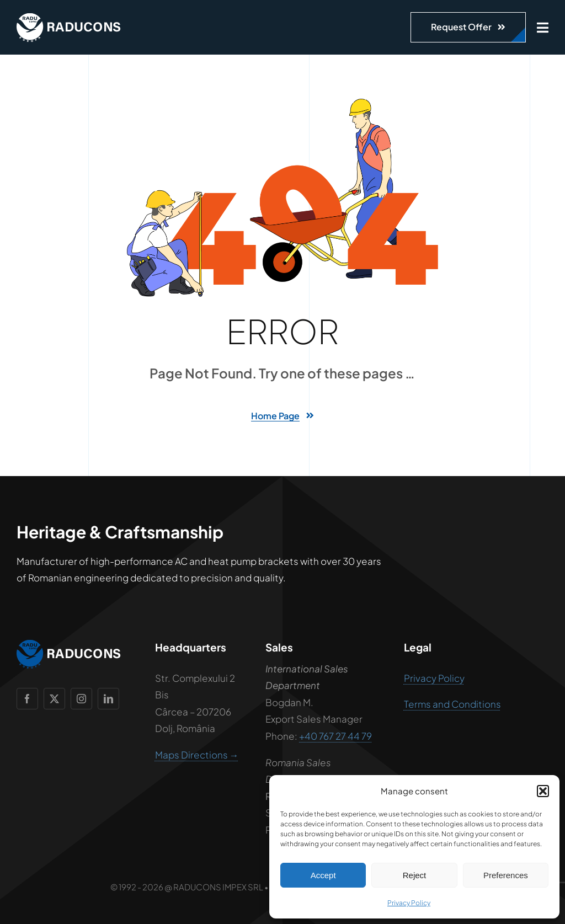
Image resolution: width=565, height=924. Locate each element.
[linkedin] (108, 699)
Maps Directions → (197, 755)
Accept (323, 875)
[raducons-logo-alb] (69, 18)
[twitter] (54, 699)
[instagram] (81, 699)
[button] (543, 791)
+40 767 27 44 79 (335, 736)
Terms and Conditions (452, 704)
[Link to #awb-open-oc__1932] (543, 28)
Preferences (506, 875)
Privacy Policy (409, 903)
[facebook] (27, 699)
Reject (415, 875)
